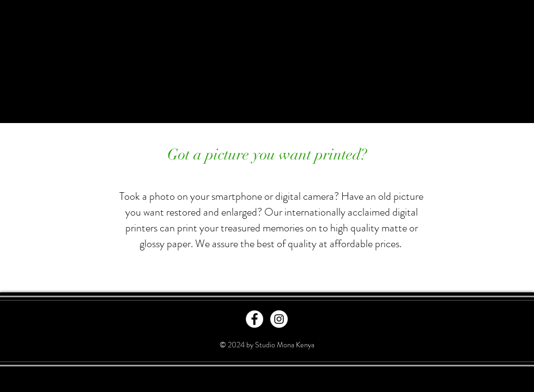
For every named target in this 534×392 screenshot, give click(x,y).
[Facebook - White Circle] (254, 319)
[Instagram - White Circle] (279, 319)
